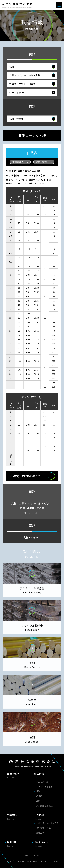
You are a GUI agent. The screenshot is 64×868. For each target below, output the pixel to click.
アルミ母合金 (42, 782)
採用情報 (18, 844)
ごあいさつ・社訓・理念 (47, 823)
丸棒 (12, 68)
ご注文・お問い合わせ (25, 477)
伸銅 (38, 791)
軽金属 (39, 796)
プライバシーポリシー (32, 855)
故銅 (38, 801)
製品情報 (46, 776)
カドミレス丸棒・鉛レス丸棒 (25, 76)
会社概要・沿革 (43, 828)
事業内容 (18, 817)
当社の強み (18, 776)
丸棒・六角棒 (16, 120)
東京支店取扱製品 (44, 805)
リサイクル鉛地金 (44, 786)
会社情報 (46, 817)
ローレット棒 (16, 93)
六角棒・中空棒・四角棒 (22, 85)
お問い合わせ (46, 844)
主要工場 (40, 833)
